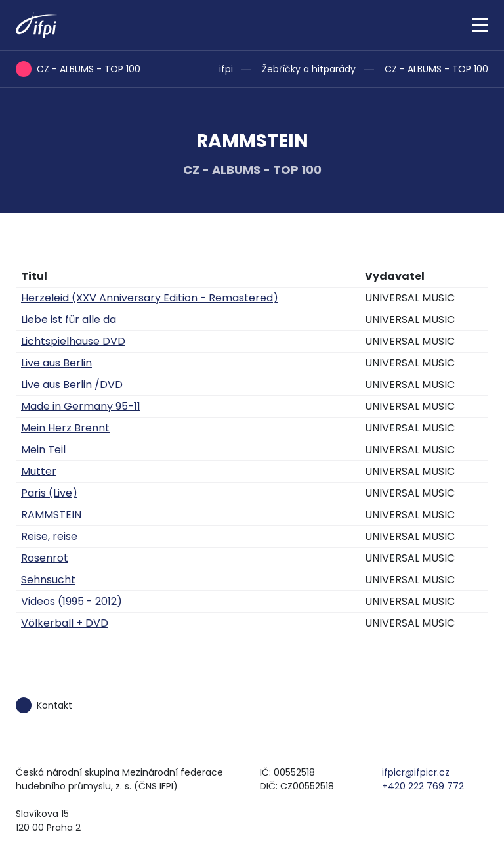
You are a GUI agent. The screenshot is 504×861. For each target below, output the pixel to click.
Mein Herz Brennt (65, 428)
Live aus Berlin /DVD (72, 385)
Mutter (39, 471)
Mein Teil (43, 450)
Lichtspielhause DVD (73, 341)
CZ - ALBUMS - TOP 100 (436, 69)
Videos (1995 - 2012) (72, 601)
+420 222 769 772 (423, 786)
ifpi (226, 69)
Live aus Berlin (56, 363)
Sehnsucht (48, 580)
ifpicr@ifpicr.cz (416, 772)
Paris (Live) (49, 493)
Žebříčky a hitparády (309, 69)
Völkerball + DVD (65, 623)
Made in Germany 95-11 (81, 406)
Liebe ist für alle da (69, 320)
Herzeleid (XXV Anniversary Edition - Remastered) (150, 298)
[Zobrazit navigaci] (480, 25)
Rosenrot (45, 558)
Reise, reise (49, 536)
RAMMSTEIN (51, 515)
